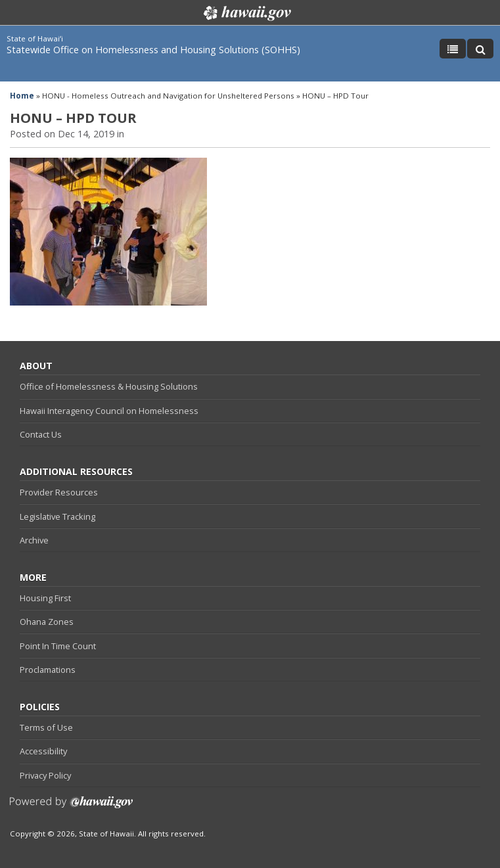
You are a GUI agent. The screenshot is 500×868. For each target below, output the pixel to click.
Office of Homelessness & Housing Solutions (109, 386)
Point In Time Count (58, 646)
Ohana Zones (47, 622)
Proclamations (48, 670)
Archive (34, 540)
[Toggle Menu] (453, 49)
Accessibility (43, 751)
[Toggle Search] (480, 49)
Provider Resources (59, 492)
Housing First (45, 598)
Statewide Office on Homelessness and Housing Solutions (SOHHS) (153, 50)
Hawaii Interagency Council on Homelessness (109, 411)
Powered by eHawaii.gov (71, 807)
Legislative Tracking (57, 516)
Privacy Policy (45, 775)
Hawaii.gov (246, 13)
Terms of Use (46, 727)
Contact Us (41, 434)
